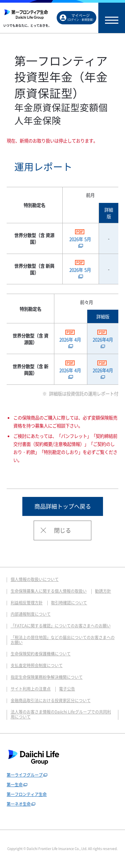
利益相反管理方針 (27, 603)
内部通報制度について (31, 614)
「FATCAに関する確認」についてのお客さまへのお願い (61, 626)
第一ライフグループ (25, 775)
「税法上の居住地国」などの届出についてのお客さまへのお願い (63, 640)
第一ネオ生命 (19, 804)
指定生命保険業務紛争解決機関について (47, 677)
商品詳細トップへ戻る (63, 506)
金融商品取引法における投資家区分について (51, 700)
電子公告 (67, 689)
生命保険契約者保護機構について (41, 654)
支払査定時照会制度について (37, 665)
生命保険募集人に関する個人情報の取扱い (49, 591)
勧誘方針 (103, 591)
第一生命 (15, 785)
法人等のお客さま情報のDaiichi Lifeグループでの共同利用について (61, 714)
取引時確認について (69, 603)
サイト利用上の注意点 (31, 689)
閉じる (62, 530)
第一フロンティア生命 (27, 794)
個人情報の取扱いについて (35, 579)
